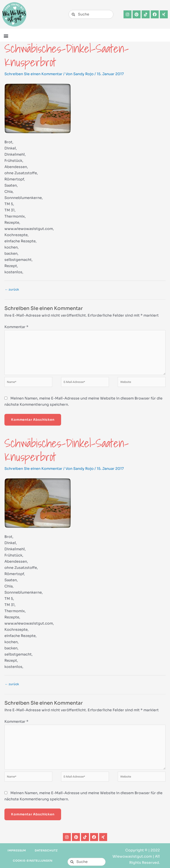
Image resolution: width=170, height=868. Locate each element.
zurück (12, 290)
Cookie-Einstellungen (33, 861)
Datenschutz (46, 850)
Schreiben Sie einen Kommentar (33, 74)
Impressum (17, 850)
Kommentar (16, 327)
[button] (6, 36)
